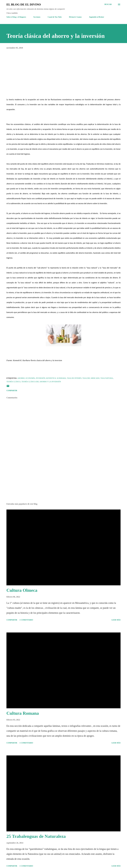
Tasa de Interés (74, 378)
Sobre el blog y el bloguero (16, 17)
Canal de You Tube (55, 17)
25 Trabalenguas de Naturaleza (36, 836)
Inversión (40, 378)
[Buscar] (108, 4)
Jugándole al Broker (97, 17)
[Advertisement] (63, 482)
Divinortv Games (75, 17)
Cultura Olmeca (22, 590)
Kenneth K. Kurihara (56, 378)
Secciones (37, 17)
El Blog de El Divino (24, 4)
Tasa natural (107, 378)
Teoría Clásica (14, 382)
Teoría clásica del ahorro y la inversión (41, 382)
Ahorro (21, 378)
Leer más (116, 620)
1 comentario (26, 620)
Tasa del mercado (91, 378)
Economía (30, 378)
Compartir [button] (12, 391)
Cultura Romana (23, 713)
